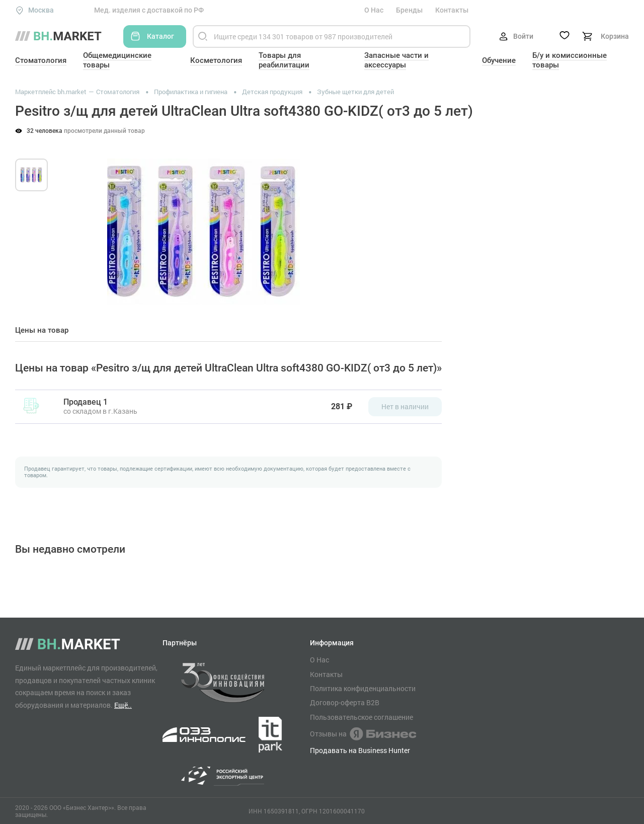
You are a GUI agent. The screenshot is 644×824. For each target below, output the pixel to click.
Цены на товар (42, 330)
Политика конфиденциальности (363, 689)
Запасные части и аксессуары (396, 60)
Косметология (216, 60)
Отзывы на (363, 734)
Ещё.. (123, 705)
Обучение (499, 60)
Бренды (409, 10)
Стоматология (41, 60)
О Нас (374, 10)
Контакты (452, 10)
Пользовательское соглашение (361, 717)
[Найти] (203, 36)
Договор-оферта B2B (345, 703)
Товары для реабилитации (284, 60)
